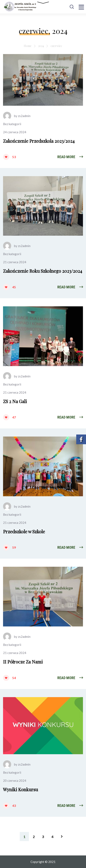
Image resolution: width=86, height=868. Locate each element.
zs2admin (24, 116)
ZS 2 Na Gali (15, 401)
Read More (66, 157)
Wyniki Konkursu (21, 789)
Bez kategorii (12, 124)
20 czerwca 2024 (15, 781)
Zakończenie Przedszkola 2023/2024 (39, 141)
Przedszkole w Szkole (24, 531)
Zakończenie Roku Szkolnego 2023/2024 (43, 271)
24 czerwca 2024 (15, 132)
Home (28, 46)
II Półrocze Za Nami (23, 662)
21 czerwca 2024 (15, 262)
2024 (41, 46)
